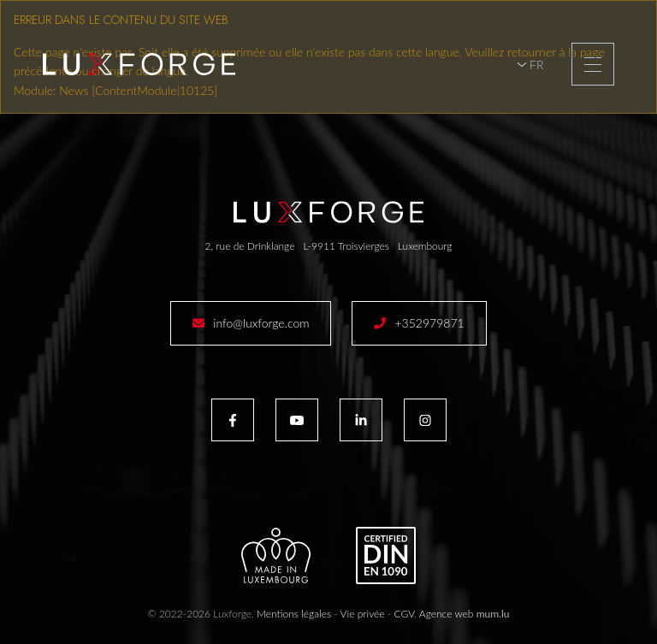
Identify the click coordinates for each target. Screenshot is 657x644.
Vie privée (363, 614)
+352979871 (429, 323)
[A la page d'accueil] (139, 64)
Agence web (447, 614)
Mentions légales (294, 614)
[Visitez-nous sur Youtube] (297, 420)
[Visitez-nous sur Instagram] (425, 420)
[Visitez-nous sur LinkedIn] (361, 420)
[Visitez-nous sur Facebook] (233, 420)
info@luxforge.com (261, 323)
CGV (405, 614)
